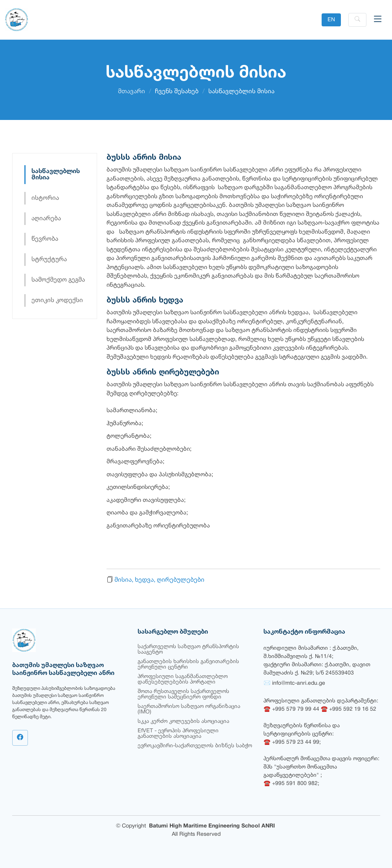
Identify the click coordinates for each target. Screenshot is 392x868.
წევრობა (45, 239)
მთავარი (132, 92)
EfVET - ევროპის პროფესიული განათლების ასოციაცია (178, 734)
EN (331, 20)
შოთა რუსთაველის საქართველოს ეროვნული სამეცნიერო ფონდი (183, 694)
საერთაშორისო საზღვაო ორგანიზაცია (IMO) (189, 709)
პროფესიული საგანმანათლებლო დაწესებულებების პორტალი (183, 679)
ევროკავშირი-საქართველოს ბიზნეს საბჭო (195, 746)
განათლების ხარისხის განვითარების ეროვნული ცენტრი (188, 664)
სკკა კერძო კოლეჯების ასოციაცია (183, 721)
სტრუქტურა (49, 260)
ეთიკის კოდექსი (57, 300)
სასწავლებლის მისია (56, 175)
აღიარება (46, 219)
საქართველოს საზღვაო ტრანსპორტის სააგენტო (188, 650)
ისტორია (45, 198)
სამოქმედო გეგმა (58, 280)
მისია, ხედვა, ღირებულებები (159, 580)
